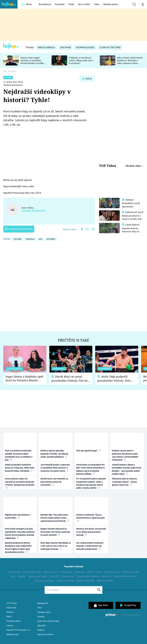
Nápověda (41, 626)
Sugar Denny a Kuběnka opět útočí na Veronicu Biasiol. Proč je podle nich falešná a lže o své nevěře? (24, 378)
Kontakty (41, 617)
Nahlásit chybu (12, 634)
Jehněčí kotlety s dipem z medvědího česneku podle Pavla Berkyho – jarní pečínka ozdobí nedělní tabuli (127, 469)
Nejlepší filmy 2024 (32, 572)
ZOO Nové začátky (130, 572)
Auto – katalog (18, 576)
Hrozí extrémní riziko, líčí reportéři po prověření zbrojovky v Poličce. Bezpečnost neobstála (20, 483)
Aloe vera (107, 576)
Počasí (98, 572)
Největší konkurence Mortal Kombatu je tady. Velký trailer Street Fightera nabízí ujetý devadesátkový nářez (18, 547)
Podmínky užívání (13, 621)
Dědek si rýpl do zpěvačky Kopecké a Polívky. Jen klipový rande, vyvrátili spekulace (54, 454)
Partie (90, 572)
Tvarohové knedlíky (66, 581)
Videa (96, 4)
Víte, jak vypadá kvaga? (89, 450)
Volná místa (11, 608)
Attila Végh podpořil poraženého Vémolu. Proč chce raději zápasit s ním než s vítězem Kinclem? (116, 379)
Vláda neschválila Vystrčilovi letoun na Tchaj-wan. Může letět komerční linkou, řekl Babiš (20, 468)
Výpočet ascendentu (45, 581)
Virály (71, 4)
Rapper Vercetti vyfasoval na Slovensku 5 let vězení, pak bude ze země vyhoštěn (55, 532)
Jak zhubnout (14, 572)
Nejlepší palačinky (86, 581)
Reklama (10, 612)
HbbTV (9, 617)
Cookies (10, 626)
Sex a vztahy (84, 4)
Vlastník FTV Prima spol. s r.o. (18, 630)
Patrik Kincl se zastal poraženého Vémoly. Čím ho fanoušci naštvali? (70, 379)
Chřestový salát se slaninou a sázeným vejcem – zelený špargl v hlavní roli (124, 482)
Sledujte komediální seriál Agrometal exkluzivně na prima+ (131, 206)
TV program (66, 572)
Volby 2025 (54, 576)
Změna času (79, 572)
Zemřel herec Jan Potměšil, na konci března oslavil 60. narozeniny (54, 482)
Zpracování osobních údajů (48, 621)
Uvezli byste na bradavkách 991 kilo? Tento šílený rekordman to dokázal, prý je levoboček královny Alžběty (91, 469)
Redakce (41, 630)
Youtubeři (60, 4)
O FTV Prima (12, 603)
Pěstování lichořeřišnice (125, 576)
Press (40, 608)
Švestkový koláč (104, 581)
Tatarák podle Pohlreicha (88, 576)
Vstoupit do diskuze (19, 229)
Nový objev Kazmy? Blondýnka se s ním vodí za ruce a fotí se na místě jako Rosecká (56, 546)
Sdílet (87, 79)
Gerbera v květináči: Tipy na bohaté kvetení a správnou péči (90, 518)
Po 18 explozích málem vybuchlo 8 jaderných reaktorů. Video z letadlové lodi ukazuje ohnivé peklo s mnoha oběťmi (91, 483)
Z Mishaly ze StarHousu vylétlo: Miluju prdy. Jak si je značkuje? (81, 60)
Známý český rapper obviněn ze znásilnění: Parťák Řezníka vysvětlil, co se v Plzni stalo (33, 62)
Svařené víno (68, 576)
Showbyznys (45, 4)
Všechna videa (134, 166)
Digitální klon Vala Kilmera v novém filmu (18, 516)
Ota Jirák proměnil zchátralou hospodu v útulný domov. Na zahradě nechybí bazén (90, 546)
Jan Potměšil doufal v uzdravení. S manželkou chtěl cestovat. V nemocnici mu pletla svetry (55, 468)
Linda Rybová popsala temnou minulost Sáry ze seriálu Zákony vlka (132, 231)
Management (43, 603)
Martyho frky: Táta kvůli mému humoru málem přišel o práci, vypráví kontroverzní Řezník (55, 518)
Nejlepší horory (51, 572)
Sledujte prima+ (111, 4)
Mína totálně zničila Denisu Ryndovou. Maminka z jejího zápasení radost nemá (130, 62)
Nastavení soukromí (45, 634)
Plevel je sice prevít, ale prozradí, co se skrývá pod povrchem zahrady (91, 532)
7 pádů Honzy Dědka (37, 576)
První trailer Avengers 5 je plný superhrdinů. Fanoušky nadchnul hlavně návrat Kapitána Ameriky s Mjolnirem (20, 533)
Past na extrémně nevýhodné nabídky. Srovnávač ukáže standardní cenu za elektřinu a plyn (19, 455)
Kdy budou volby (112, 572)
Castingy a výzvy (44, 612)
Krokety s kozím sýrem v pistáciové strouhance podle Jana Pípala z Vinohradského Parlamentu (125, 455)
